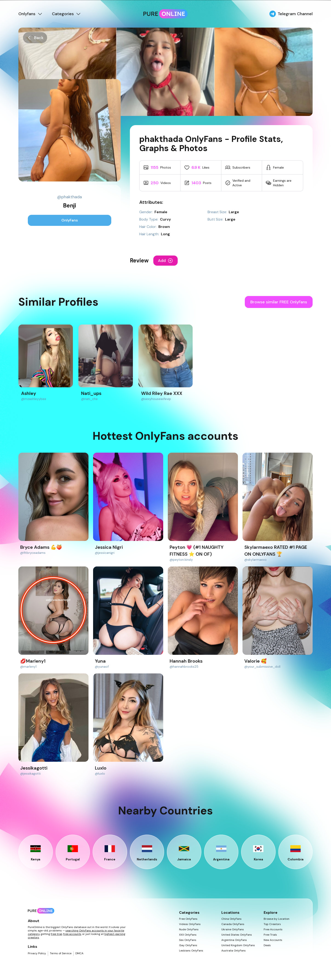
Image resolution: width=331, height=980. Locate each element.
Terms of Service (61, 953)
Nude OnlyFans (189, 930)
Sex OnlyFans (188, 940)
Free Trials (270, 935)
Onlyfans (31, 14)
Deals (267, 945)
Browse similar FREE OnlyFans (279, 302)
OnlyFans (70, 220)
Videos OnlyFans (190, 924)
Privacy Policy (37, 953)
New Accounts (273, 940)
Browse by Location (277, 919)
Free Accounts (273, 930)
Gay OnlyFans (188, 945)
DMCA (79, 953)
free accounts (72, 934)
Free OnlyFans (188, 919)
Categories (67, 14)
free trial (56, 934)
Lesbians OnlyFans (191, 951)
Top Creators (272, 924)
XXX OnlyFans (188, 935)
